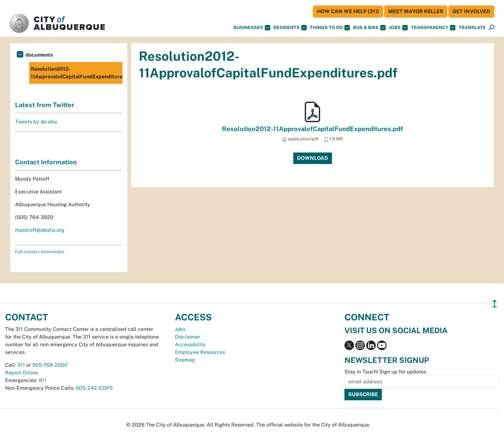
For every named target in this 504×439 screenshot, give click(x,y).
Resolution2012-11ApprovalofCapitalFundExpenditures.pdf (312, 129)
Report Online (22, 373)
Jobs (398, 28)
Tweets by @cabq (36, 122)
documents (39, 55)
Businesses (252, 28)
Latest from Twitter (45, 105)
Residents (290, 28)
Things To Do (330, 28)
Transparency (433, 28)
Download (313, 158)
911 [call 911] (43, 380)
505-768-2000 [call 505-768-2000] (50, 365)
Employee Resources (200, 352)
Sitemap (185, 360)
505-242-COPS (94, 388)
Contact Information (46, 162)
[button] (472, 28)
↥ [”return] (495, 304)
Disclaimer (188, 337)
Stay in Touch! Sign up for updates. (386, 372)
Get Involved (471, 11)
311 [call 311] (21, 365)
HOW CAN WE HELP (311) (348, 11)
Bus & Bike (369, 28)
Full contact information (40, 252)
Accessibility (190, 345)
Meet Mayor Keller (416, 11)
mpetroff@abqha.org (40, 230)
